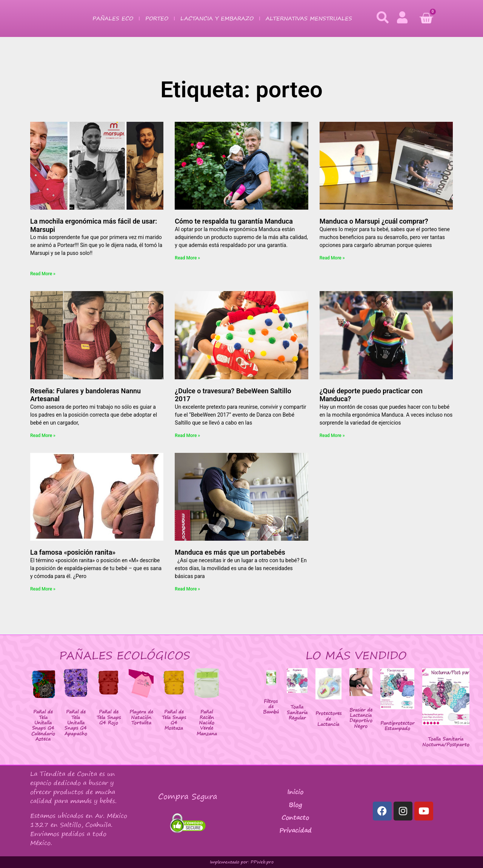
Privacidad (295, 830)
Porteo (157, 18)
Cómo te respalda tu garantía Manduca (234, 221)
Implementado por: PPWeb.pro (242, 862)
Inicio (295, 792)
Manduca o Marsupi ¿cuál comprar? (374, 221)
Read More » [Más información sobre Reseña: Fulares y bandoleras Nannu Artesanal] (43, 436)
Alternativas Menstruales (309, 18)
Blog (295, 805)
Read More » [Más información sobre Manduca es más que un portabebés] (187, 589)
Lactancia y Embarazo (217, 18)
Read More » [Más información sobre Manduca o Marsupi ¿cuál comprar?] (332, 258)
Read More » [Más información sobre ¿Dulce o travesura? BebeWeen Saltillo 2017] (187, 436)
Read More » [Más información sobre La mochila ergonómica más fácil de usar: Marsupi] (43, 274)
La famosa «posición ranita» (73, 552)
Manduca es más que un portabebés (230, 552)
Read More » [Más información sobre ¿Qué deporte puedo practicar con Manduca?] (332, 436)
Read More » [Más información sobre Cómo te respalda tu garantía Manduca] (187, 258)
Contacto (295, 817)
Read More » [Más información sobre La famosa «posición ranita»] (43, 589)
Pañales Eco (113, 18)
